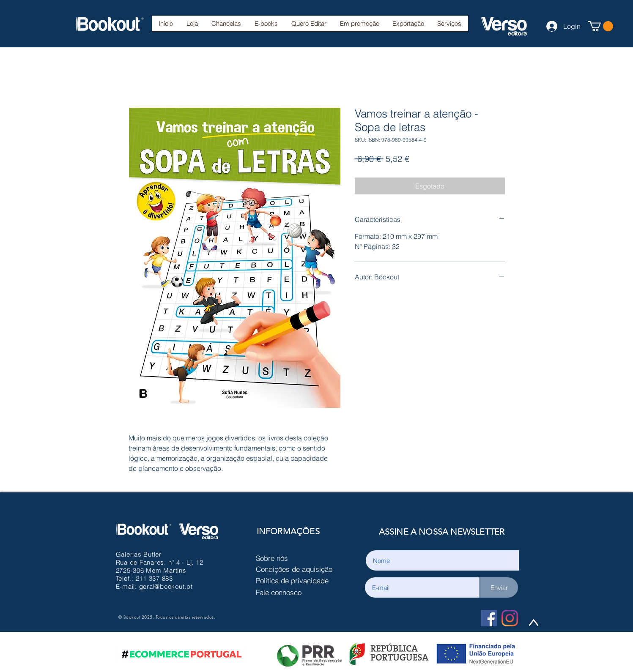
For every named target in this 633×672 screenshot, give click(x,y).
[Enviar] (499, 587)
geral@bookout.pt (166, 586)
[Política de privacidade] (296, 580)
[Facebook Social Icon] (489, 618)
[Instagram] (510, 618)
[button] (226, 26)
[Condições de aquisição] (296, 569)
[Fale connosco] (296, 592)
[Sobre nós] (296, 558)
